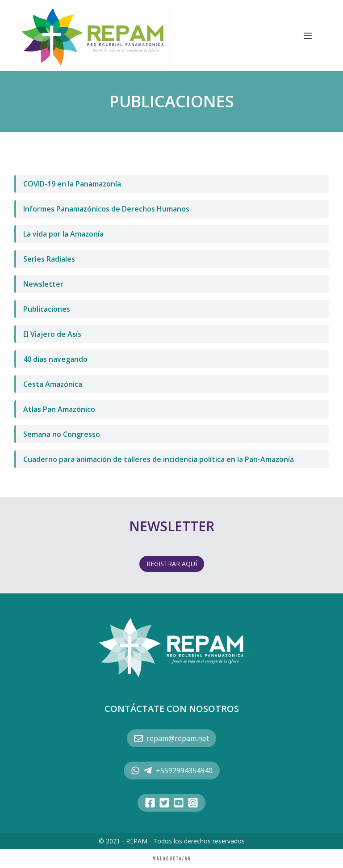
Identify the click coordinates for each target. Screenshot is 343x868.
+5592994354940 (172, 771)
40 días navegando (55, 359)
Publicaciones (47, 309)
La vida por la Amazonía (63, 234)
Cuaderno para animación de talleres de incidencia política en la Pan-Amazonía (159, 459)
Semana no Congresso (62, 434)
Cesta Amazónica (53, 384)
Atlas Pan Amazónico (59, 409)
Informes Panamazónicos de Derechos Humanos (106, 209)
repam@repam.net (171, 738)
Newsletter (43, 284)
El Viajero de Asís (52, 334)
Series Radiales (49, 259)
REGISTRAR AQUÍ (172, 564)
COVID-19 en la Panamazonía (72, 184)
